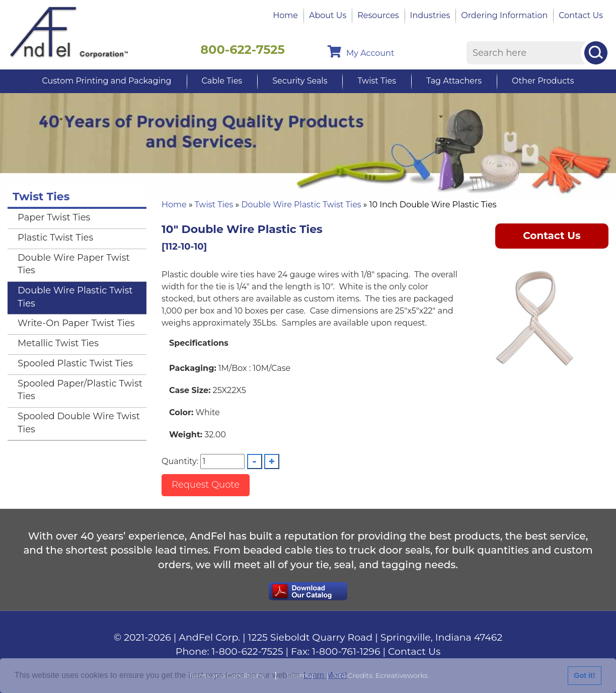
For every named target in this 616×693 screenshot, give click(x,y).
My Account (361, 52)
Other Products (543, 81)
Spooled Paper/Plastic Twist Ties (80, 390)
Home (285, 15)
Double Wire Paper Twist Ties (74, 264)
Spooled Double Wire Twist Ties (79, 423)
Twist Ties (376, 81)
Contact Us (581, 15)
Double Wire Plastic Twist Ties (301, 205)
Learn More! (325, 675)
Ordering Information (504, 15)
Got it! (584, 675)
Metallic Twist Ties (58, 343)
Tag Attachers (454, 81)
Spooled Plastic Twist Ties (75, 363)
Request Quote (206, 485)
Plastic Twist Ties (55, 238)
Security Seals (300, 81)
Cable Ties (222, 81)
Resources (378, 15)
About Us (328, 15)
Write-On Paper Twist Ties (76, 323)
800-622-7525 (243, 50)
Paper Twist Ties (54, 217)
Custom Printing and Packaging (106, 81)
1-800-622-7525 (248, 651)
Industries (430, 15)
